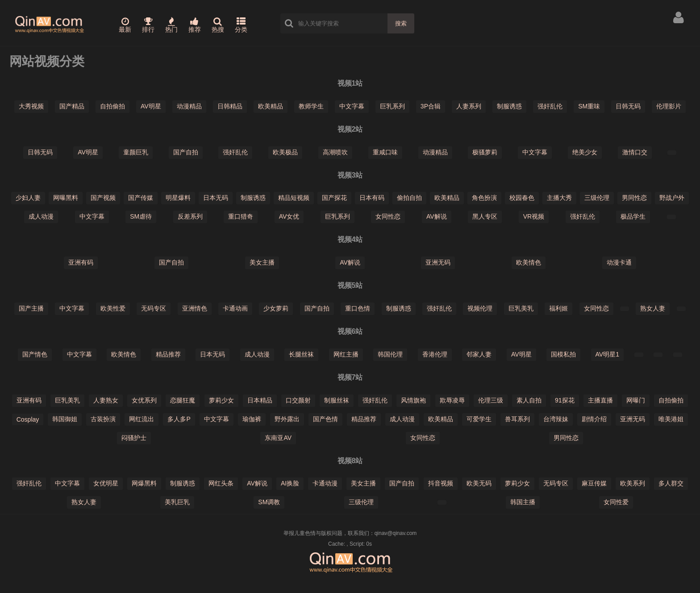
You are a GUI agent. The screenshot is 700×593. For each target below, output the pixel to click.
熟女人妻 (653, 308)
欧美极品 (285, 152)
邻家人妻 (479, 354)
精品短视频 (294, 198)
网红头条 (221, 483)
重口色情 (358, 308)
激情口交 (635, 152)
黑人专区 (485, 216)
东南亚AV (278, 438)
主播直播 (600, 400)
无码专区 (154, 308)
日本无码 (216, 198)
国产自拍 (186, 152)
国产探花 (334, 198)
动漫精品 (189, 106)
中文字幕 (352, 106)
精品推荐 (168, 354)
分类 (241, 25)
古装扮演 (103, 419)
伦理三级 (491, 400)
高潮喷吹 (335, 152)
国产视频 (103, 198)
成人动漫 (41, 216)
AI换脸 (290, 483)
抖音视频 (441, 483)
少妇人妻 (28, 198)
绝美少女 (585, 152)
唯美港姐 (671, 419)
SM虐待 (141, 216)
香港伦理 (435, 354)
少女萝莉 (276, 308)
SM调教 (269, 502)
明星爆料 (178, 198)
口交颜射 (298, 400)
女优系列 (144, 400)
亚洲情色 (195, 308)
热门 (171, 25)
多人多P (179, 419)
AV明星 (151, 106)
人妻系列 (469, 106)
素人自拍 (529, 400)
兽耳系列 (517, 419)
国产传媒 (141, 198)
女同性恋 (388, 216)
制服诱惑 (509, 106)
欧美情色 (529, 262)
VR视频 (534, 216)
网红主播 (346, 354)
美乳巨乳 (177, 502)
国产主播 (31, 308)
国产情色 (35, 354)
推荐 (195, 25)
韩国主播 (523, 502)
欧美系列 (633, 483)
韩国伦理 (390, 354)
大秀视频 (31, 106)
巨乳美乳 (521, 308)
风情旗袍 (413, 400)
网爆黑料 (144, 483)
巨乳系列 (392, 106)
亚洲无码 (438, 262)
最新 (125, 25)
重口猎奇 (241, 216)
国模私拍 (563, 354)
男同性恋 (634, 198)
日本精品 (260, 400)
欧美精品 (271, 106)
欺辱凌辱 (452, 400)
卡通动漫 (325, 483)
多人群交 (671, 483)
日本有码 (372, 198)
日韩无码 (628, 106)
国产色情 (325, 419)
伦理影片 (669, 106)
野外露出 (287, 419)
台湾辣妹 (556, 419)
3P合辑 (431, 106)
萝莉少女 (221, 400)
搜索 (401, 23)
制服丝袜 (337, 400)
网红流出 (142, 419)
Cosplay (28, 419)
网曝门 (636, 400)
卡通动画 (235, 308)
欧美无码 (479, 483)
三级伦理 (597, 198)
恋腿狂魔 (183, 400)
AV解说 (437, 216)
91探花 (565, 400)
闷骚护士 (134, 438)
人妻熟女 (106, 400)
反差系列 (190, 216)
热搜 (218, 25)
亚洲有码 (81, 262)
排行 (148, 25)
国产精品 (72, 106)
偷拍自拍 (409, 198)
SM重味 (589, 106)
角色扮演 (484, 198)
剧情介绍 (594, 419)
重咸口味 (385, 152)
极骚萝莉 (485, 152)
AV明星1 (607, 354)
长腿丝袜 (301, 354)
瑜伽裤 (252, 419)
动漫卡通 (619, 262)
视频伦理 (480, 308)
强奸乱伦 (550, 106)
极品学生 (633, 216)
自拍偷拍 (112, 106)
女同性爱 (616, 502)
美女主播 (262, 262)
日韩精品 (230, 106)
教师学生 (311, 106)
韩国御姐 (65, 419)
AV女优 (289, 216)
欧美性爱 (113, 308)
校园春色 (522, 198)
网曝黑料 (66, 198)
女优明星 (106, 483)
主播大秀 (559, 198)
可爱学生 (479, 419)
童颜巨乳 (136, 152)
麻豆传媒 (594, 483)
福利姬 (558, 308)
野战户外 (672, 198)
